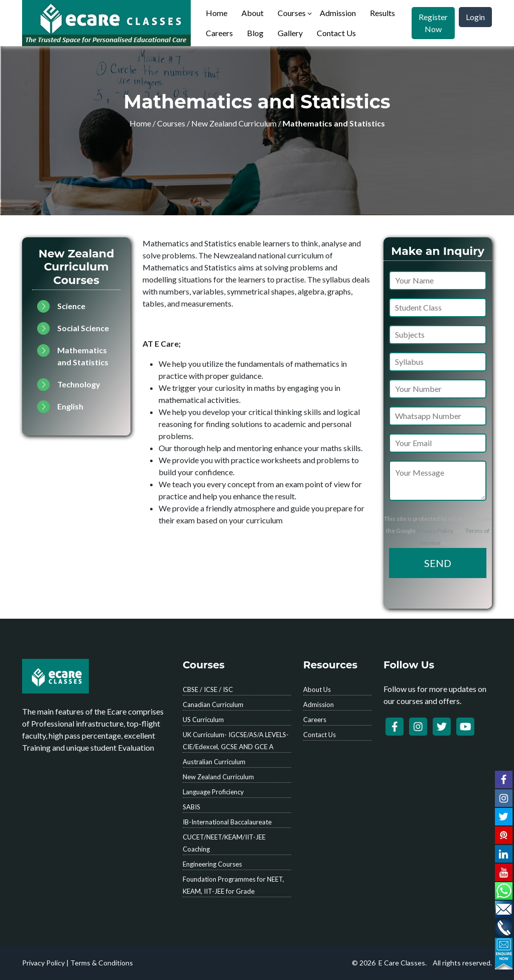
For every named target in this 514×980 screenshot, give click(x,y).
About (252, 13)
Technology (79, 384)
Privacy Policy (435, 531)
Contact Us (336, 33)
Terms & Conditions (102, 963)
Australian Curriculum (214, 762)
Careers (219, 33)
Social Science (83, 328)
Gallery (290, 33)
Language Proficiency (213, 792)
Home (217, 13)
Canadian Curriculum (213, 705)
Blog (255, 33)
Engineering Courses (212, 864)
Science (71, 306)
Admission (338, 13)
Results (382, 13)
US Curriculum (203, 720)
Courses (292, 13)
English (70, 406)
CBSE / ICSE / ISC (208, 689)
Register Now (433, 23)
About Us (317, 689)
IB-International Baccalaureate (227, 822)
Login (475, 17)
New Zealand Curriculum (234, 123)
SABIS (191, 807)
